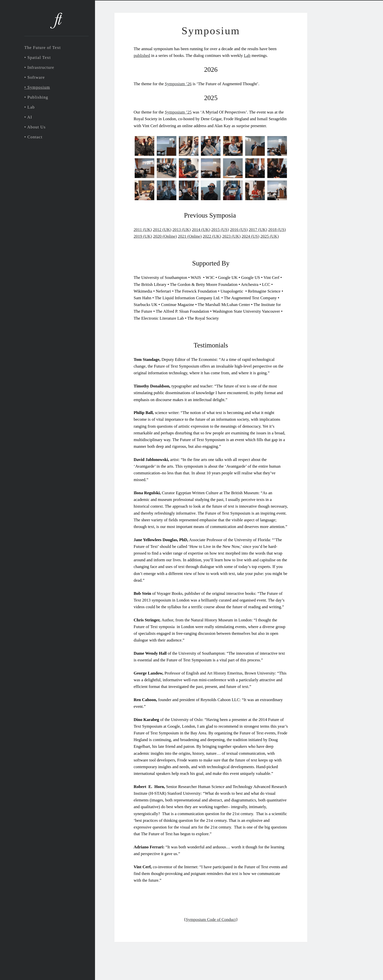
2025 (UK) (270, 236)
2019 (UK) (143, 236)
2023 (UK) (231, 236)
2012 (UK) (162, 230)
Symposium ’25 (178, 112)
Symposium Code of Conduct (211, 920)
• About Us (35, 127)
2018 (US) (277, 230)
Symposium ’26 (178, 84)
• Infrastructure (39, 67)
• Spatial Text (38, 57)
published (142, 56)
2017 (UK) (258, 230)
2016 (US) (239, 230)
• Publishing (36, 97)
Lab (247, 56)
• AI (28, 117)
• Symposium (37, 87)
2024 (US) (250, 236)
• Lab (30, 107)
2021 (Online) (190, 236)
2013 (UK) (182, 230)
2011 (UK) (143, 230)
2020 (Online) (165, 236)
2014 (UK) (201, 230)
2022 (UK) (212, 236)
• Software (35, 77)
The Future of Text (43, 48)
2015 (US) (220, 230)
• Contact (33, 137)
